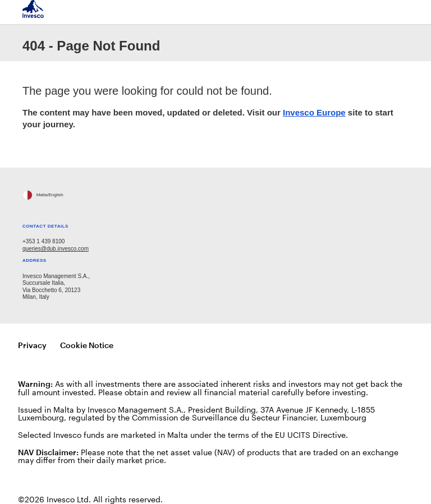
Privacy (32, 345)
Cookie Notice (87, 345)
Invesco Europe (314, 112)
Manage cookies (159, 346)
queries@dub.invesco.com (56, 249)
